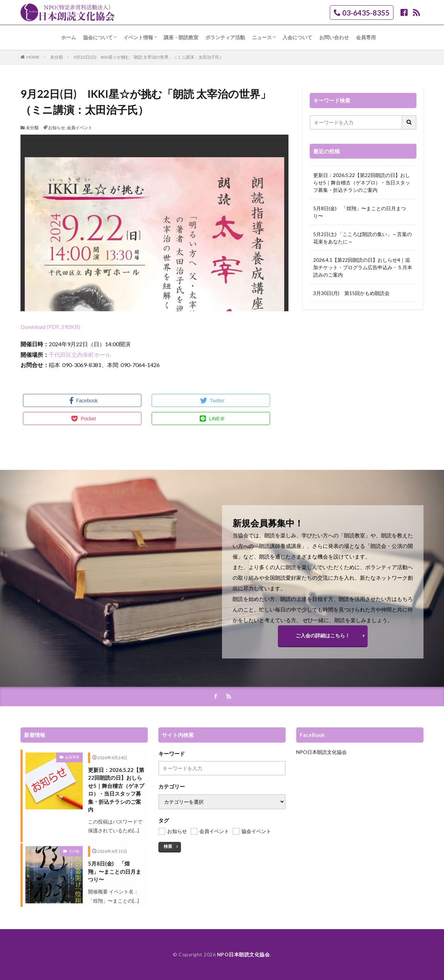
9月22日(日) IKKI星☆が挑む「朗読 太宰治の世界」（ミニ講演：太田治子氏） (149, 57)
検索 (168, 846)
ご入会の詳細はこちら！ (323, 635)
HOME (33, 57)
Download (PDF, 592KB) (50, 327)
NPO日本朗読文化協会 (322, 752)
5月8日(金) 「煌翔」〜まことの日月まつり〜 (360, 212)
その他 (74, 851)
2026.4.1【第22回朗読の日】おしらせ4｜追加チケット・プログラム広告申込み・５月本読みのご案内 (363, 267)
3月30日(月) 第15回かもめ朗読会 (351, 293)
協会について (98, 37)
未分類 (57, 57)
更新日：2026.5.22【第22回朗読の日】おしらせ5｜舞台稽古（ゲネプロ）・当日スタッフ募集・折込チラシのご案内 (362, 182)
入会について (297, 37)
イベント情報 (138, 37)
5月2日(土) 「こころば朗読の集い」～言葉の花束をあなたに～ (363, 238)
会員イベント (80, 128)
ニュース (262, 37)
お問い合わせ (334, 37)
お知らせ (57, 128)
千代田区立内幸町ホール (80, 355)
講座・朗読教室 (181, 37)
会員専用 (366, 37)
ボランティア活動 (225, 37)
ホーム (69, 37)
